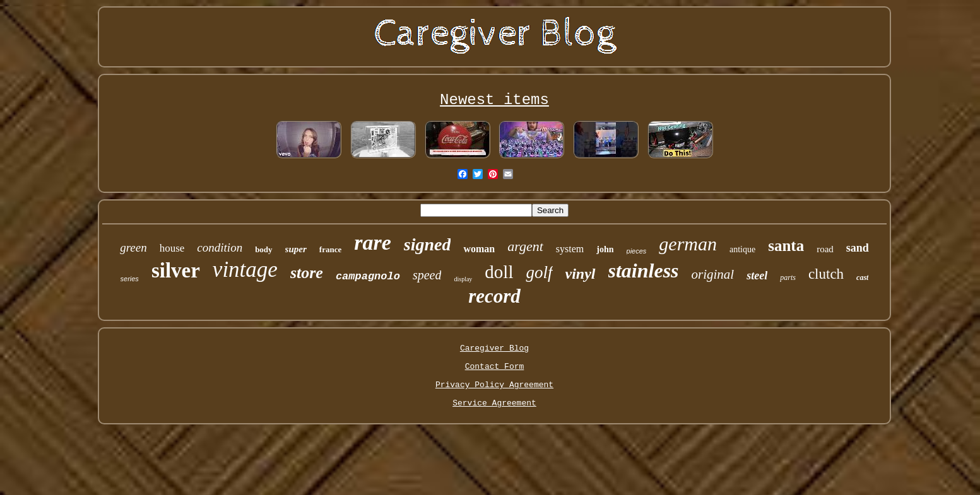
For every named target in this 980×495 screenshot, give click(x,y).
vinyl (581, 274)
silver (176, 271)
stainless (644, 271)
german (688, 244)
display (463, 279)
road (825, 249)
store (307, 273)
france (330, 249)
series (130, 279)
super (296, 249)
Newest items (494, 100)
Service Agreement (494, 403)
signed (428, 244)
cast (862, 277)
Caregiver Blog (494, 348)
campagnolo (368, 277)
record (494, 296)
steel (757, 276)
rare (373, 242)
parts (788, 277)
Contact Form (495, 367)
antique (742, 249)
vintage (245, 270)
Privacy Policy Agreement (494, 385)
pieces (637, 251)
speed (427, 275)
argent (525, 246)
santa (786, 246)
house (172, 248)
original (713, 274)
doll (499, 272)
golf (539, 272)
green (133, 247)
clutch (826, 274)
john (605, 249)
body (263, 249)
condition (220, 247)
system (570, 249)
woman (479, 249)
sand (858, 248)
